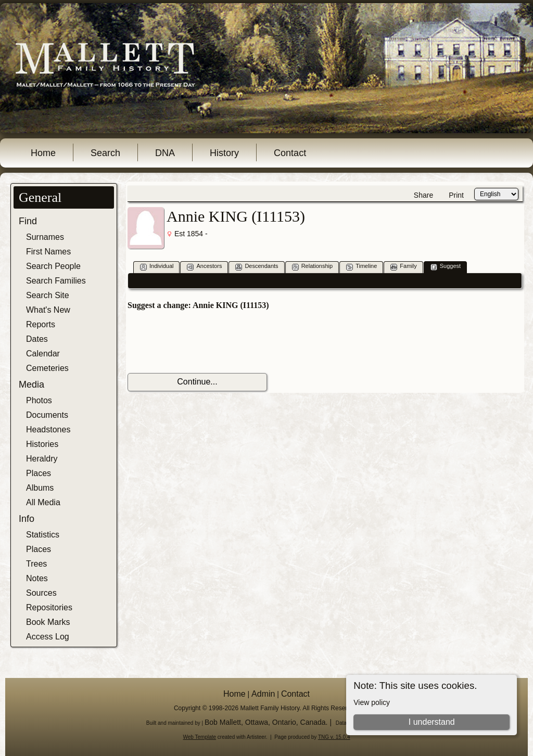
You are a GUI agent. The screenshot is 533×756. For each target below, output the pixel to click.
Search (105, 153)
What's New (48, 310)
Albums (40, 488)
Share (423, 195)
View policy (372, 702)
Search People (53, 266)
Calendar (43, 354)
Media (31, 385)
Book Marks (48, 622)
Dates (37, 339)
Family (403, 267)
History (224, 153)
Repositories (49, 607)
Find (28, 221)
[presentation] (207, 342)
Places (39, 473)
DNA (165, 153)
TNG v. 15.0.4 (334, 737)
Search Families (56, 281)
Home (43, 153)
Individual (157, 267)
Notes (37, 578)
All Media (43, 502)
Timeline (361, 267)
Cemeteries (47, 368)
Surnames (45, 237)
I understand (432, 722)
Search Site (48, 295)
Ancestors (204, 267)
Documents (47, 415)
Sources (41, 593)
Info (27, 519)
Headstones (48, 430)
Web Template (200, 737)
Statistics (43, 535)
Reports (41, 324)
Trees (36, 564)
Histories (42, 444)
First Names (48, 252)
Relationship (313, 267)
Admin (263, 694)
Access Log (48, 637)
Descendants (257, 267)
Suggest (446, 267)
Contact (290, 153)
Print (456, 195)
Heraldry (42, 459)
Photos (39, 400)
